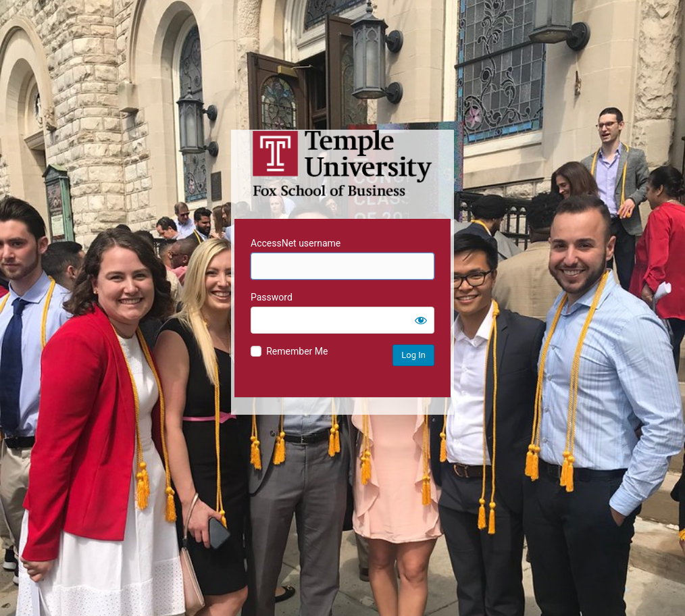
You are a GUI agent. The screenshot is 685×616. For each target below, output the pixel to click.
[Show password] (421, 320)
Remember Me (297, 351)
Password (272, 297)
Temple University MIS (342, 163)
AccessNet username (296, 243)
